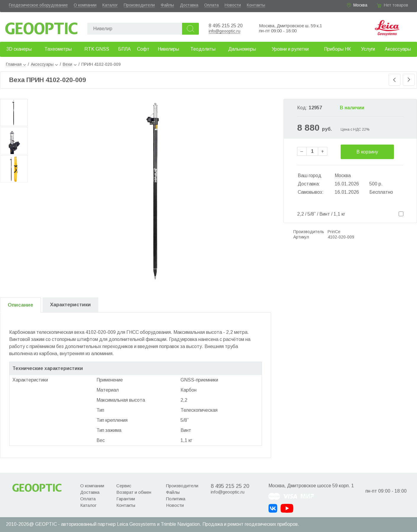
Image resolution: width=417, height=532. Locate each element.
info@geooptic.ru (224, 31)
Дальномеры (242, 49)
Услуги (368, 49)
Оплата (211, 5)
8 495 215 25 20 (226, 26)
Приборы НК (338, 49)
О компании (85, 5)
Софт (143, 49)
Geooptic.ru (41, 27)
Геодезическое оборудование (38, 5)
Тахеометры (58, 49)
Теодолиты (203, 49)
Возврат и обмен (134, 492)
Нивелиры (168, 49)
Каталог (110, 5)
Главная (16, 64)
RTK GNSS (97, 49)
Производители (139, 5)
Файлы (167, 5)
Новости (233, 5)
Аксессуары (398, 49)
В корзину (367, 152)
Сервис (124, 486)
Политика (176, 499)
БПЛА (124, 49)
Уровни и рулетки (290, 49)
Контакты (256, 5)
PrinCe (334, 232)
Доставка (189, 5)
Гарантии (126, 499)
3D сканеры (19, 49)
